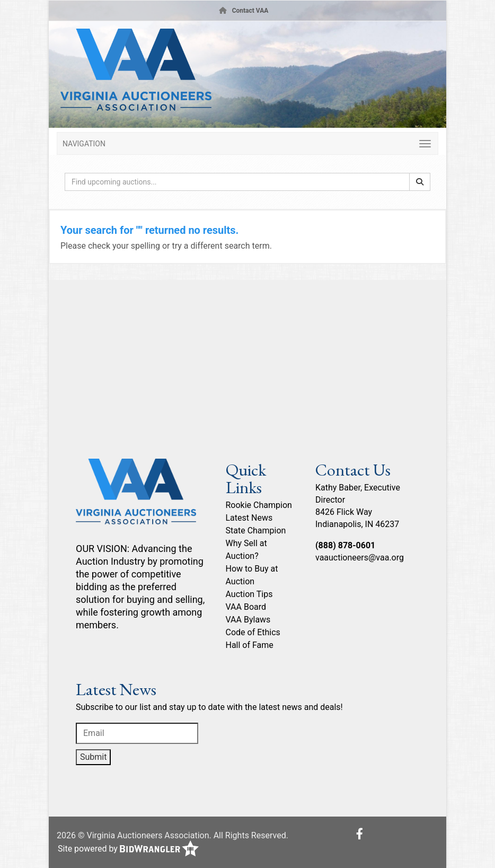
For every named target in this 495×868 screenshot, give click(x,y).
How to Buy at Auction (252, 575)
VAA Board (246, 607)
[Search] (420, 182)
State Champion (256, 531)
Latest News (249, 518)
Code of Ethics (253, 632)
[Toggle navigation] (247, 143)
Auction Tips (249, 594)
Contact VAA (250, 11)
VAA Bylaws (248, 620)
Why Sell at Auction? (246, 550)
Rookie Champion (259, 505)
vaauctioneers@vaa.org (360, 558)
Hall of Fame (250, 645)
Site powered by (128, 849)
